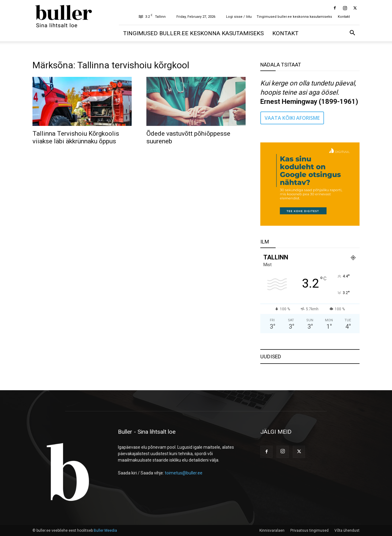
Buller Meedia (105, 530)
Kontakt (344, 17)
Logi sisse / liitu (239, 17)
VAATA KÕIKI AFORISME (292, 118)
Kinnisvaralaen (272, 530)
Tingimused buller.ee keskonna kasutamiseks (294, 17)
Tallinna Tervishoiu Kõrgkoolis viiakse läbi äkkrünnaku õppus (76, 137)
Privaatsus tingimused (309, 530)
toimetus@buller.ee (184, 473)
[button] (352, 34)
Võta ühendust (347, 530)
